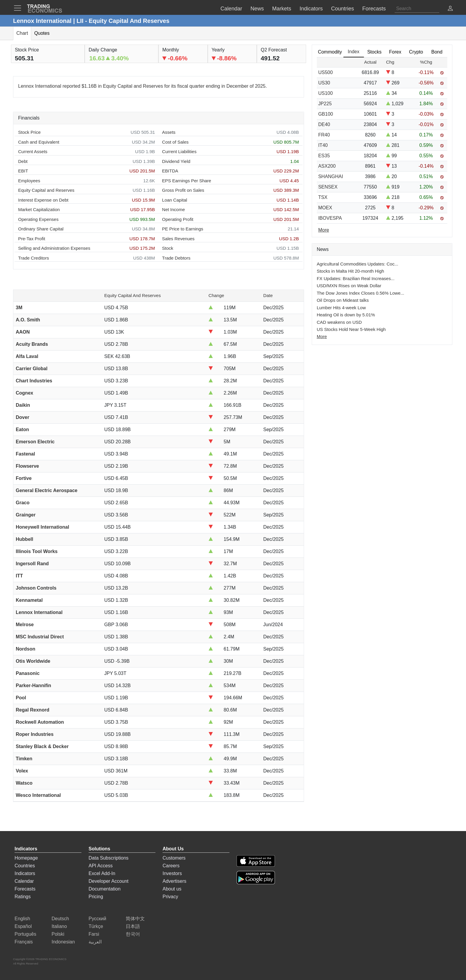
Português (25, 934)
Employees (29, 181)
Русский (97, 919)
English (22, 919)
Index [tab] (354, 52)
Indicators (25, 873)
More (322, 336)
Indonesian (63, 942)
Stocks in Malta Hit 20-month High (351, 271)
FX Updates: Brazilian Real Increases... (356, 278)
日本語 (133, 926)
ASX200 (327, 166)
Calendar (24, 881)
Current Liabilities (179, 151)
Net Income (173, 209)
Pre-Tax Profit (32, 239)
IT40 (323, 145)
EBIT (23, 171)
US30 (324, 83)
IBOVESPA (330, 218)
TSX (323, 197)
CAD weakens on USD (339, 322)
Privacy (170, 897)
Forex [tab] (395, 52)
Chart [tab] (22, 33)
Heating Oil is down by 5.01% (346, 315)
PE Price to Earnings (182, 229)
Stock (168, 248)
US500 (326, 72)
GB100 (326, 114)
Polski (58, 934)
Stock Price (29, 132)
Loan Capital (174, 200)
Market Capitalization (39, 209)
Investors (172, 873)
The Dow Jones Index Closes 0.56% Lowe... (360, 293)
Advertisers (174, 881)
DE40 (324, 124)
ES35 (324, 156)
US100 (326, 93)
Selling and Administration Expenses (54, 248)
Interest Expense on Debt (43, 200)
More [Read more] (324, 230)
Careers (171, 866)
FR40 (324, 135)
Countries (25, 866)
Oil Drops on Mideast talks (343, 300)
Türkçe (96, 926)
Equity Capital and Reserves (46, 190)
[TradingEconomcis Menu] (19, 8)
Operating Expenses (38, 219)
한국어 (133, 934)
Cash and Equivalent (39, 142)
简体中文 (135, 919)
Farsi (94, 934)
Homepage (26, 858)
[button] (450, 9)
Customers (174, 858)
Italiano (59, 926)
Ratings (23, 897)
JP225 (325, 104)
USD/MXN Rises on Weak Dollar (349, 286)
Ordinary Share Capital (41, 229)
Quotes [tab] (42, 33)
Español (23, 926)
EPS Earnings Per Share (186, 181)
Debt (23, 161)
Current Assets (33, 151)
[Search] (417, 9)
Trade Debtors (176, 258)
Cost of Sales (175, 142)
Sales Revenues (178, 239)
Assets (169, 132)
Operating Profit (178, 219)
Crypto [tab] (416, 52)
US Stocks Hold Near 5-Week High (351, 329)
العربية (95, 942)
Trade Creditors (34, 258)
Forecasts (25, 889)
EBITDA (170, 171)
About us (172, 889)
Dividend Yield (176, 161)
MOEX (325, 208)
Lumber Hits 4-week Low (341, 308)
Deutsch (60, 919)
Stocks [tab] (374, 52)
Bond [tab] (437, 52)
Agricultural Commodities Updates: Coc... (358, 264)
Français (24, 942)
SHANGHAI (331, 176)
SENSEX (328, 187)
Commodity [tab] (330, 52)
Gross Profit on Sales (183, 190)
